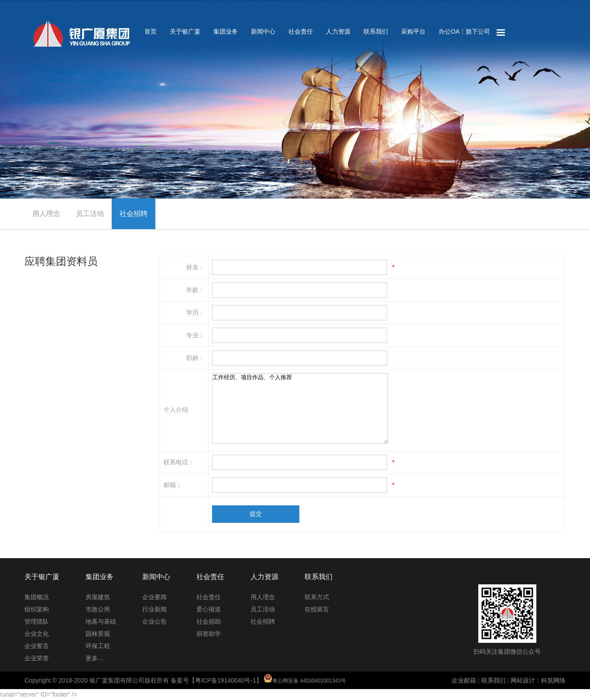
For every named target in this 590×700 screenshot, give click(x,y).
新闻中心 (263, 31)
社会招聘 (134, 214)
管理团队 (37, 621)
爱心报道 (209, 609)
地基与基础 (101, 621)
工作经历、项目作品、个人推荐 (300, 408)
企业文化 (37, 634)
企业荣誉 (37, 658)
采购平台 (413, 31)
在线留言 (317, 609)
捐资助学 (209, 634)
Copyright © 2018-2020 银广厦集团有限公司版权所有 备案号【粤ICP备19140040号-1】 (185, 680)
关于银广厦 (185, 31)
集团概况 (37, 597)
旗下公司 (478, 31)
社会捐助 (209, 621)
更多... (94, 658)
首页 (151, 31)
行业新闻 (154, 609)
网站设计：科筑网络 (538, 680)
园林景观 (98, 634)
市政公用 (98, 609)
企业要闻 (154, 597)
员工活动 (90, 214)
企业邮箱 (464, 680)
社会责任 (301, 31)
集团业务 (226, 31)
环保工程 (98, 646)
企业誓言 (37, 646)
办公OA (449, 31)
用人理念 (46, 214)
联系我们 (376, 31)
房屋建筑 (98, 597)
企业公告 (154, 621)
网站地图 (501, 33)
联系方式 (317, 597)
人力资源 (338, 31)
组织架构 (37, 609)
